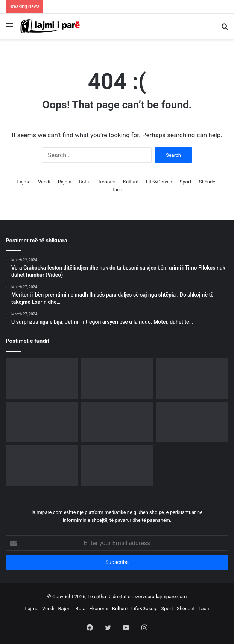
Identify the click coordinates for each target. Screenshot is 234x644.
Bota (84, 182)
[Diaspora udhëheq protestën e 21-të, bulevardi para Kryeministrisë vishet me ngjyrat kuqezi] (192, 379)
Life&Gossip (159, 182)
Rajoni (65, 182)
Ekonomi (106, 182)
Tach (117, 190)
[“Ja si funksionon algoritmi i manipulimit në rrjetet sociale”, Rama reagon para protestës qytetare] (42, 422)
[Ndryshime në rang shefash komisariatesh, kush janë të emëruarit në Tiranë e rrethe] (117, 466)
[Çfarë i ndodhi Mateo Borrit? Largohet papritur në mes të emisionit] (117, 422)
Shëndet (208, 182)
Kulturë (131, 182)
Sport (186, 182)
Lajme (24, 182)
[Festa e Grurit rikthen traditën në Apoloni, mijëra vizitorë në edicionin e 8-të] (192, 422)
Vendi (44, 182)
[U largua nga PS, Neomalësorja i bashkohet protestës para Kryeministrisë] (117, 379)
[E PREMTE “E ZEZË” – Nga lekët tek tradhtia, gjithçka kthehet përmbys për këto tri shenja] (42, 466)
